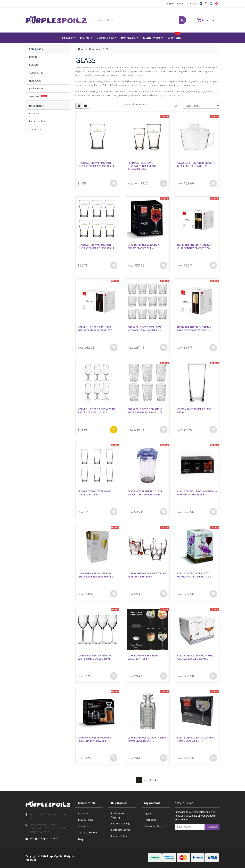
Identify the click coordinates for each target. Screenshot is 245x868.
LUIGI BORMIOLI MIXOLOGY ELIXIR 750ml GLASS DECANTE (147, 739)
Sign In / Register (176, 4)
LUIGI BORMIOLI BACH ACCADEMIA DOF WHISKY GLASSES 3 (197, 493)
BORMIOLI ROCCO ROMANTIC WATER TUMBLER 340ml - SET (145, 411)
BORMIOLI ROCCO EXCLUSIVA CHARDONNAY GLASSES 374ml (195, 246)
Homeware (129, 38)
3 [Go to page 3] (150, 780)
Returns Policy (37, 121)
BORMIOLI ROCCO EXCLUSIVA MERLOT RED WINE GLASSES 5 (95, 329)
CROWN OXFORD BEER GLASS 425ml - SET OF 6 (95, 493)
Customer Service (121, 830)
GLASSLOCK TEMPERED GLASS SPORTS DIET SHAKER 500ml (145, 493)
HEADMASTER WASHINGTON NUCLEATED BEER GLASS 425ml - (97, 246)
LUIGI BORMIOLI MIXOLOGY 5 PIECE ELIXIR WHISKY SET (94, 739)
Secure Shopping (120, 823)
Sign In (148, 813)
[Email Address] (190, 827)
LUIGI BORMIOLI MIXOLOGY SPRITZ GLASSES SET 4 (143, 246)
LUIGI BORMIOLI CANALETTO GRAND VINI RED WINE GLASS (194, 575)
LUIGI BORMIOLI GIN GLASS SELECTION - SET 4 (143, 657)
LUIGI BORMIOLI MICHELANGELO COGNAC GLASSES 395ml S (196, 657)
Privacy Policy (86, 820)
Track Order (151, 820)
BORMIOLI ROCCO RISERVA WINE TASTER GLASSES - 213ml (97, 411)
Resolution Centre (154, 826)
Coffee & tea (106, 38)
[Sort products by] (201, 106)
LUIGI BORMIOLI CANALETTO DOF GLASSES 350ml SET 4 (147, 575)
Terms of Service (87, 833)
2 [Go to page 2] (144, 780)
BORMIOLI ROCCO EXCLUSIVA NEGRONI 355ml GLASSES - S (144, 329)
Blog (81, 839)
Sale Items (174, 36)
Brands (85, 38)
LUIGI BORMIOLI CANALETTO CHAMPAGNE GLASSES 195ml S (95, 575)
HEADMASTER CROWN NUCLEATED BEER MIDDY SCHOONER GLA (142, 166)
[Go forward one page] (156, 780)
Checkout (192, 4)
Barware (67, 38)
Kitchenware (152, 38)
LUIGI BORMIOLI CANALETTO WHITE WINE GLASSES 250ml (94, 657)
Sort (177, 106)
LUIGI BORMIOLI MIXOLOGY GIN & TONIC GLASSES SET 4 (197, 739)
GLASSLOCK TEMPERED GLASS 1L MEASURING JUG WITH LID (196, 164)
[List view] (85, 106)
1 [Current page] (139, 780)
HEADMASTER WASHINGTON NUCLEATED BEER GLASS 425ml (96, 164)
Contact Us (35, 129)
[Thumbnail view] (79, 106)
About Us (34, 113)
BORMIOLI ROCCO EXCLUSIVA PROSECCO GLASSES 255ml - (194, 329)
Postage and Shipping (118, 815)
